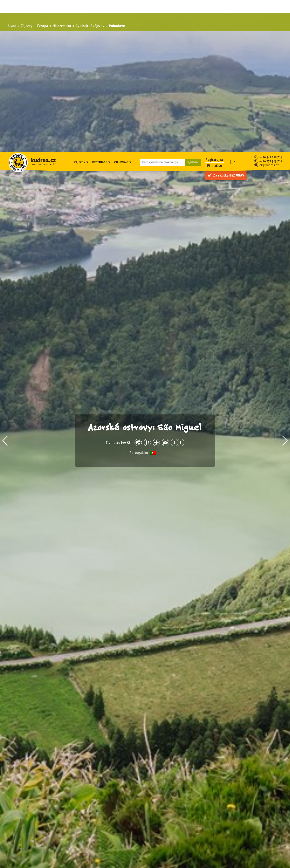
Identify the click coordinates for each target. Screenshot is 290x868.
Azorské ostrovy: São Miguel (145, 275)
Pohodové (234, 757)
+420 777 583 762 (271, 10)
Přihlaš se (214, 14)
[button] (5, 289)
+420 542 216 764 (271, 6)
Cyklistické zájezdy (238, 752)
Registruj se (215, 8)
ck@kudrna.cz (269, 14)
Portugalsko (139, 301)
